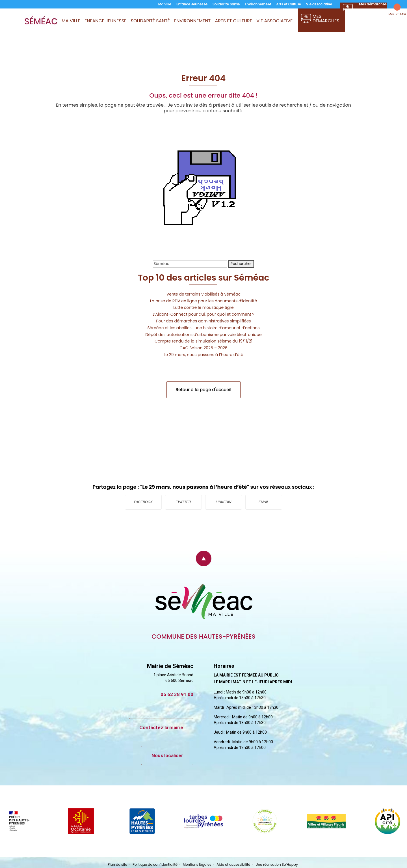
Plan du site (117, 864)
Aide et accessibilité (233, 864)
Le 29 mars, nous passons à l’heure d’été (203, 355)
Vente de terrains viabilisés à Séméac (203, 294)
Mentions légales (197, 864)
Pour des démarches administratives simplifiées (203, 321)
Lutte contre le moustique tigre (203, 307)
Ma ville (165, 5)
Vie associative (319, 5)
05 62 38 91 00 (177, 694)
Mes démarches (373, 5)
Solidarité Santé (226, 5)
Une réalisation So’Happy (277, 864)
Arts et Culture (289, 5)
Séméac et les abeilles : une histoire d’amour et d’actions (203, 328)
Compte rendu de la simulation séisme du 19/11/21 (203, 341)
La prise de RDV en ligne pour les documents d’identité (204, 301)
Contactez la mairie (161, 727)
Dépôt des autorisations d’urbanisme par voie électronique (203, 335)
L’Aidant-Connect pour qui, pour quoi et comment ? (203, 314)
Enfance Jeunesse (192, 5)
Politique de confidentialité (155, 864)
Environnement (258, 5)
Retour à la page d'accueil (204, 390)
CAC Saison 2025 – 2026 (203, 348)
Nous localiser (167, 755)
